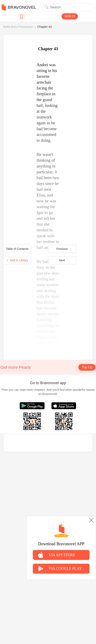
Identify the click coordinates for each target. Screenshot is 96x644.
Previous (62, 249)
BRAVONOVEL (19, 7)
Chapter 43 (45, 27)
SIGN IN (70, 16)
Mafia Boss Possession (18, 27)
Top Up (87, 367)
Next (62, 260)
